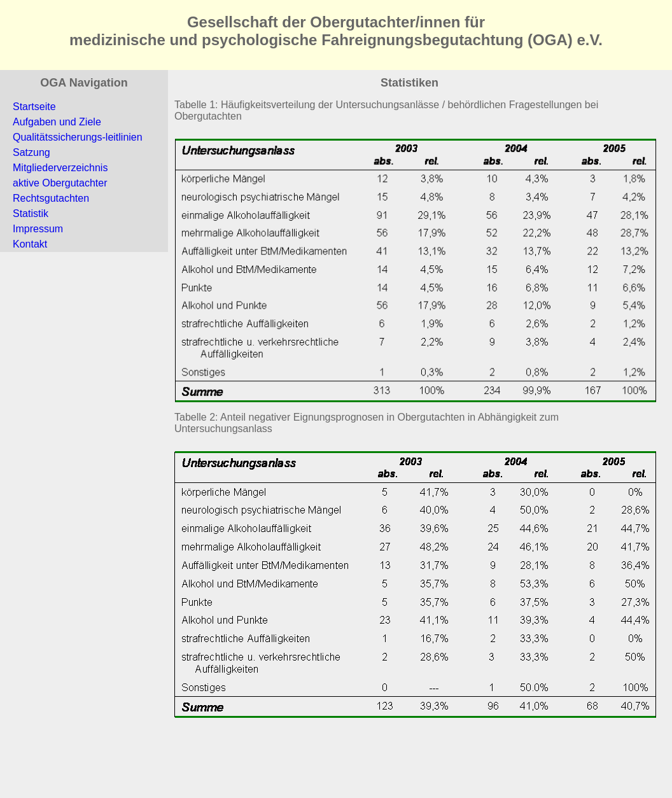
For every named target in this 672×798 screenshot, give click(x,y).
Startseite (34, 107)
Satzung (31, 152)
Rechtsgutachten (51, 198)
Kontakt (30, 244)
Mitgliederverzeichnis (60, 168)
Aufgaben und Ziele (57, 122)
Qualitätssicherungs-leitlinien (78, 137)
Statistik (31, 213)
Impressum (38, 229)
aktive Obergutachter (60, 183)
